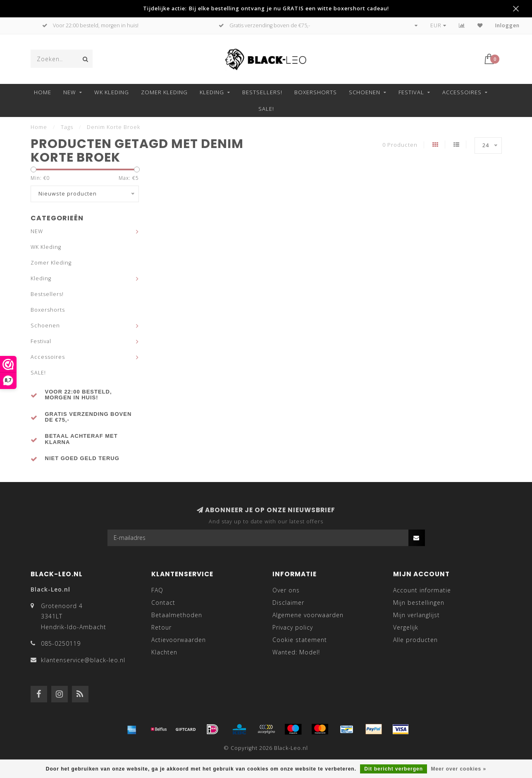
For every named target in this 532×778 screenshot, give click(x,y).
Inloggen (507, 25)
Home (43, 92)
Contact (163, 603)
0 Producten (400, 145)
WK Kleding (112, 92)
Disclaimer (288, 603)
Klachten (164, 652)
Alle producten (415, 640)
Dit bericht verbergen (394, 769)
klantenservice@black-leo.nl (83, 660)
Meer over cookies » (458, 769)
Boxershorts (316, 92)
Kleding (212, 92)
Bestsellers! (262, 92)
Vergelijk (406, 627)
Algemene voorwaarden (308, 615)
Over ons (286, 590)
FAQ (157, 590)
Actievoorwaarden (179, 640)
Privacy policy (293, 627)
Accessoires (462, 92)
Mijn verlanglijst (416, 615)
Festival (411, 92)
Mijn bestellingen (419, 603)
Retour (161, 627)
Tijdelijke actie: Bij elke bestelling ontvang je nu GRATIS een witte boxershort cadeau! (266, 8)
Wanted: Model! (296, 652)
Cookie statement (300, 640)
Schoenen (365, 92)
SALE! (266, 109)
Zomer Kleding (164, 92)
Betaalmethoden (177, 615)
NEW (70, 92)
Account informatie (422, 590)
